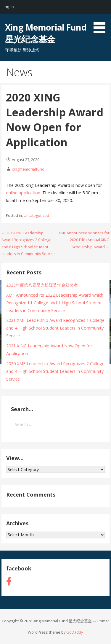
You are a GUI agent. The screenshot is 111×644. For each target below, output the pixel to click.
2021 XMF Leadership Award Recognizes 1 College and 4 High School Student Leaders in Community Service (55, 328)
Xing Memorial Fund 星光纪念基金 (46, 33)
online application (23, 193)
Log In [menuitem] (8, 7)
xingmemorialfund (28, 169)
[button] (102, 18)
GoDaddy (75, 632)
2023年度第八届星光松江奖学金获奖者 (42, 285)
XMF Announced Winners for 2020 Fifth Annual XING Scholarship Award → (84, 240)
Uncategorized (36, 216)
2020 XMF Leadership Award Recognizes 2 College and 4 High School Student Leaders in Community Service (55, 371)
